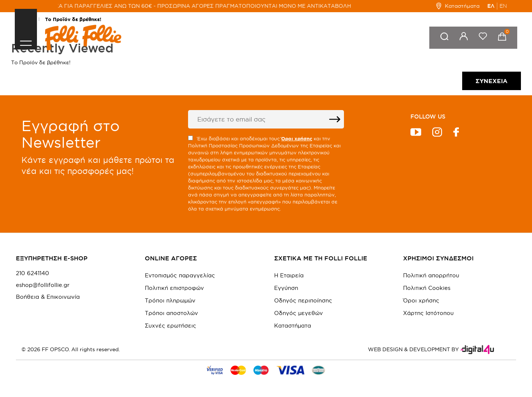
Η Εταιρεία (289, 275)
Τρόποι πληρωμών (170, 300)
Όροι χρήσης (421, 300)
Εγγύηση (286, 288)
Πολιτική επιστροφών (174, 288)
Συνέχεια (492, 81)
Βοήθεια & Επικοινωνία (48, 297)
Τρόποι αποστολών (171, 313)
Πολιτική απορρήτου (431, 275)
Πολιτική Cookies (427, 288)
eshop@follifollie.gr (43, 285)
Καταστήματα (458, 6)
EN (503, 6)
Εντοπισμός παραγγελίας (180, 275)
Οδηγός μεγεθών (299, 313)
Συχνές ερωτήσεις (170, 326)
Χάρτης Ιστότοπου (428, 313)
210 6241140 (33, 273)
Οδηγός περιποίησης (303, 300)
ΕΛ (491, 6)
